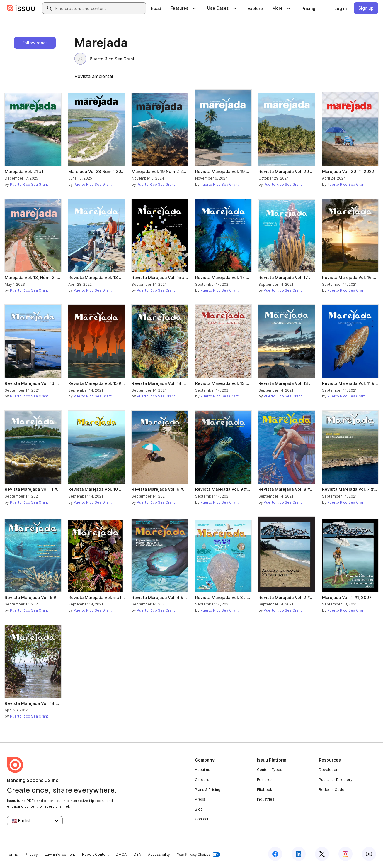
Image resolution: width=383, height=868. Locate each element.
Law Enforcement (60, 854)
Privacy (31, 854)
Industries (266, 799)
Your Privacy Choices (199, 855)
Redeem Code (332, 790)
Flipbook (265, 790)
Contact (202, 819)
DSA (137, 854)
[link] (156, 8)
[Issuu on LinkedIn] (299, 854)
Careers (202, 780)
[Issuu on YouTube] (369, 854)
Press (200, 799)
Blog (199, 809)
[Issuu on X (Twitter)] (322, 854)
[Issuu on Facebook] (275, 854)
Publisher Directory (336, 780)
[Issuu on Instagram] (345, 854)
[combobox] (99, 8)
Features (265, 780)
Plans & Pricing (208, 790)
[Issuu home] (21, 8)
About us (202, 770)
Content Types (270, 770)
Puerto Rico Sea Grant (104, 59)
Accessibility (159, 854)
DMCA (121, 854)
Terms (12, 854)
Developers (329, 770)
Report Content (95, 854)
